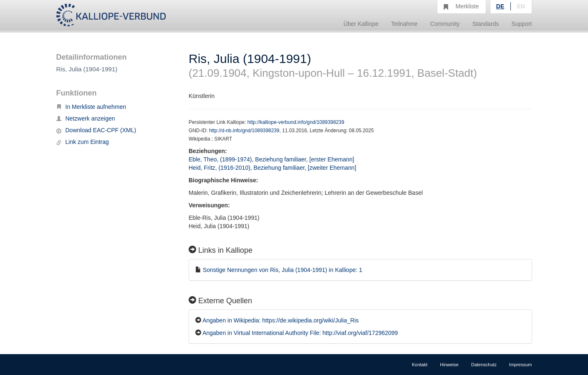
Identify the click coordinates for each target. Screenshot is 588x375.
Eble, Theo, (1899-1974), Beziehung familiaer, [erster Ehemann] (271, 159)
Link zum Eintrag (83, 142)
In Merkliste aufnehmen (91, 107)
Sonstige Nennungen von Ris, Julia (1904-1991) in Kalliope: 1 (283, 270)
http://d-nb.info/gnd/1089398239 (244, 131)
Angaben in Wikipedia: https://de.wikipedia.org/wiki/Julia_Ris (280, 320)
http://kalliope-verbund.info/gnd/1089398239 (296, 122)
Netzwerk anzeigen (86, 118)
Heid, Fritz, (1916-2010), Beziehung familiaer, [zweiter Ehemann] (273, 168)
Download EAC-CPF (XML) (96, 130)
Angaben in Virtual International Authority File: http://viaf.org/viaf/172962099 (300, 333)
